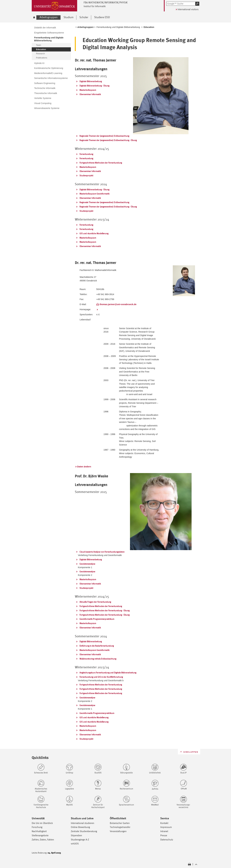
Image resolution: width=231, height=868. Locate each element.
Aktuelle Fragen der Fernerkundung (95, 602)
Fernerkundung (86, 154)
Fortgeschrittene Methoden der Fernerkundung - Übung (104, 611)
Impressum (166, 827)
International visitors (188, 9)
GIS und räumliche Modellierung (94, 233)
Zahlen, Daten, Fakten (43, 840)
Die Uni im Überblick (42, 823)
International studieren (82, 823)
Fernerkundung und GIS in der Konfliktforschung (101, 677)
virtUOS (75, 844)
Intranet (164, 831)
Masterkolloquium (88, 90)
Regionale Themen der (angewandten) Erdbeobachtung (104, 136)
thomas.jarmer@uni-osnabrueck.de (118, 304)
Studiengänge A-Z (80, 840)
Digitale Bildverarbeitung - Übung (94, 86)
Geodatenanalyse (87, 564)
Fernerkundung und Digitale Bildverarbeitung (118, 27)
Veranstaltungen (118, 831)
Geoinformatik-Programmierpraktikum (97, 619)
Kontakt (164, 823)
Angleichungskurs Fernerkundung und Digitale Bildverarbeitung (108, 673)
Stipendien (76, 835)
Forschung (37, 827)
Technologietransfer (120, 827)
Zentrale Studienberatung (84, 831)
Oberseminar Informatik (90, 94)
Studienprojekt (86, 176)
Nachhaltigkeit (39, 831)
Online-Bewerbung (80, 827)
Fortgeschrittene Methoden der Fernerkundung (101, 163)
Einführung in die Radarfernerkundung (97, 646)
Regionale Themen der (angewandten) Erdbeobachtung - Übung (108, 140)
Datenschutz (167, 840)
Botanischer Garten (120, 823)
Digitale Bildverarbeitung (91, 81)
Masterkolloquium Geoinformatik (94, 194)
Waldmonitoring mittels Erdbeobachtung (98, 659)
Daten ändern (84, 467)
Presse (164, 835)
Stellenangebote (40, 835)
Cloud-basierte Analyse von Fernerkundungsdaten (102, 552)
